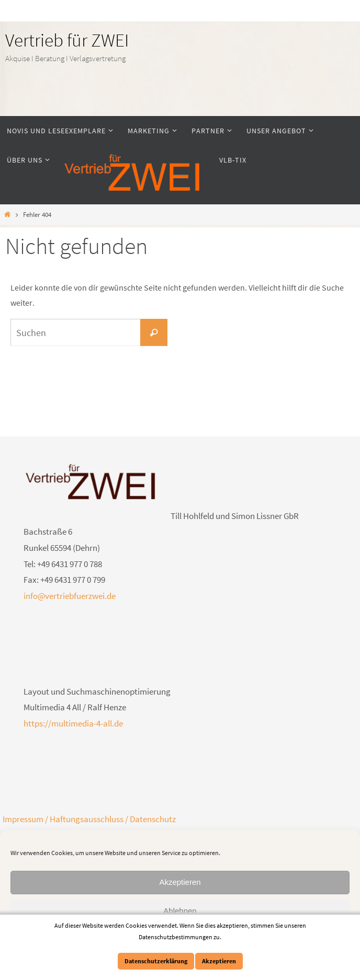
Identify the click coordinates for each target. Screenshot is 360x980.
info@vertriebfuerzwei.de (70, 596)
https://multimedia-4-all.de (73, 723)
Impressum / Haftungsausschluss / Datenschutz (89, 819)
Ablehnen (180, 911)
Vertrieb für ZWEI (67, 40)
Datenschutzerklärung (156, 961)
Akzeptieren (180, 882)
